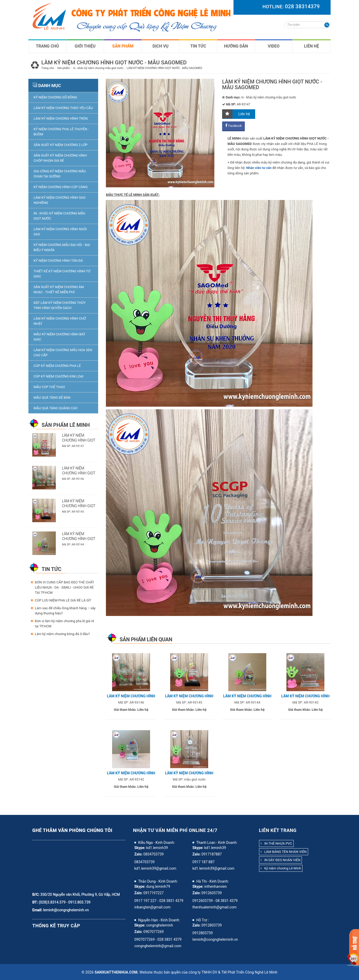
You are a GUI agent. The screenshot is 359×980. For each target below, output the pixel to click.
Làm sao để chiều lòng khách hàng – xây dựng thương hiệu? (65, 611)
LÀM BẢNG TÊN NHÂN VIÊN (284, 852)
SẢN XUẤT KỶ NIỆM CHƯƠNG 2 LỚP (61, 145)
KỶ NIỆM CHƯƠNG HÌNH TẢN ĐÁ (58, 261)
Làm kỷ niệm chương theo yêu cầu (63, 108)
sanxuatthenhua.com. (116, 972)
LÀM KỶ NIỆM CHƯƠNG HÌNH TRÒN (61, 118)
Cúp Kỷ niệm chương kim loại (58, 376)
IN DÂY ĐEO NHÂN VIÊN (280, 860)
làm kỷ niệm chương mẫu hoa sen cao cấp (63, 353)
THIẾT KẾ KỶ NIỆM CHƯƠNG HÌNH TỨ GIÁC (62, 274)
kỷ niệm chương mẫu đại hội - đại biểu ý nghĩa (62, 247)
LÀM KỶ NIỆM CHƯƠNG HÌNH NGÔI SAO (60, 232)
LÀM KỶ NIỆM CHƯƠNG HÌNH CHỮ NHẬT (60, 321)
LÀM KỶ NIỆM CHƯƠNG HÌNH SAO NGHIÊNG (60, 200)
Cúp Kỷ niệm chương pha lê (57, 366)
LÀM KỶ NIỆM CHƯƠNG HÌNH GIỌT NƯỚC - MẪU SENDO (79, 506)
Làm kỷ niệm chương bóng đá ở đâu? (62, 634)
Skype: (140, 848)
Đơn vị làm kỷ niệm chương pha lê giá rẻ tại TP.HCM (64, 624)
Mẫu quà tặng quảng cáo (56, 408)
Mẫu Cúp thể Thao (49, 387)
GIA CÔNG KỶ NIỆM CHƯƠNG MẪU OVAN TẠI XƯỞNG (60, 174)
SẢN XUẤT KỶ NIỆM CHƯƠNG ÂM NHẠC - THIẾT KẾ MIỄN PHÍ (59, 290)
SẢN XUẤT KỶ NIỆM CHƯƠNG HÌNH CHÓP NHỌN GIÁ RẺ (60, 158)
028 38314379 (302, 6)
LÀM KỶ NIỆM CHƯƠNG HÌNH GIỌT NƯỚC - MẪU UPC (79, 473)
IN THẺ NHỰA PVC (276, 843)
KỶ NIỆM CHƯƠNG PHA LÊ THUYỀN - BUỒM (61, 132)
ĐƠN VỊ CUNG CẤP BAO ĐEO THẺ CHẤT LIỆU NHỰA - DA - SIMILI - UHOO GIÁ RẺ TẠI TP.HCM (64, 587)
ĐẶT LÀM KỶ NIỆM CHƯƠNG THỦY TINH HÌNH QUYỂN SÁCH (60, 305)
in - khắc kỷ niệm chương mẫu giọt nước (59, 216)
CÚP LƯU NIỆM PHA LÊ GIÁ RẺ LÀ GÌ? (63, 600)
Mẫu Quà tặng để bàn (52, 398)
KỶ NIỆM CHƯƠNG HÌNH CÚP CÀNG (61, 187)
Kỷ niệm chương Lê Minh (281, 868)
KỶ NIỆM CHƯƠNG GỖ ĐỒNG (55, 97)
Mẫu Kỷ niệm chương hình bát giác (59, 337)
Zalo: (138, 854)
